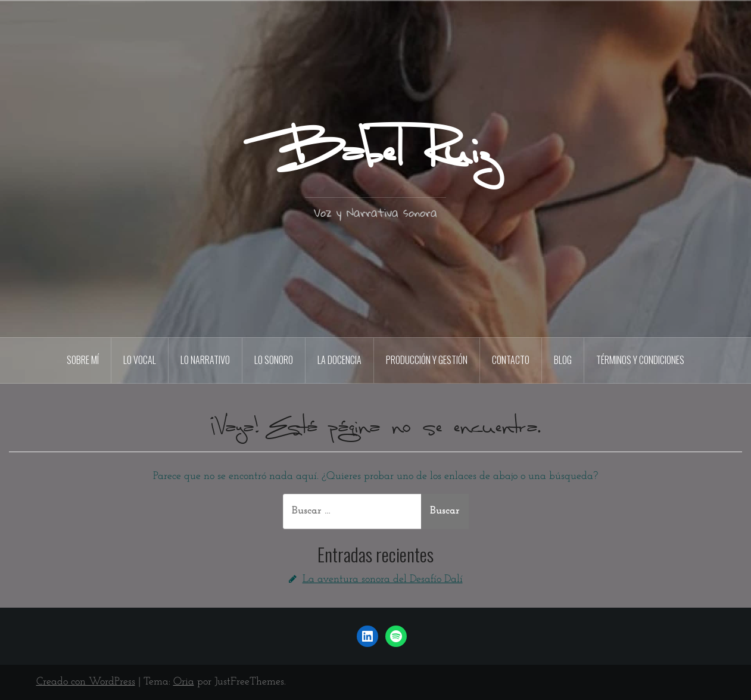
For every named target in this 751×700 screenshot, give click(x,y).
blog (563, 360)
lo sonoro (274, 360)
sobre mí (83, 360)
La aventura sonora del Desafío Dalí (383, 579)
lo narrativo (205, 360)
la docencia (339, 360)
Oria (184, 682)
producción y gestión (427, 360)
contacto (511, 360)
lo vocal (140, 360)
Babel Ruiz (375, 154)
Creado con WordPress (86, 682)
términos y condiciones (640, 360)
